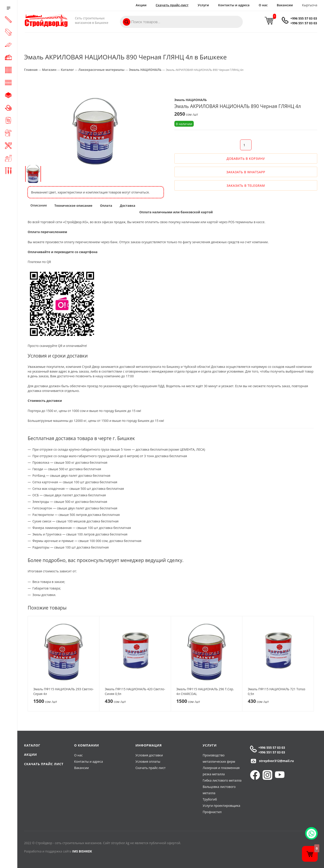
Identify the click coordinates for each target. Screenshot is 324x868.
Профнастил (212, 812)
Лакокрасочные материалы (101, 70)
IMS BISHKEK (82, 851)
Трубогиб (210, 799)
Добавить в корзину (246, 159)
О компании (87, 745)
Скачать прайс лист (44, 764)
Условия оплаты (148, 761)
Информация (149, 745)
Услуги (203, 5)
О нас (263, 5)
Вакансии (285, 5)
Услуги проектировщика (222, 806)
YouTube (280, 775)
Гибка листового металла (222, 780)
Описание (39, 205)
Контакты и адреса (234, 5)
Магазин (49, 70)
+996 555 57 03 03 (304, 18)
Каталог (67, 70)
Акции (141, 5)
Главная (31, 70)
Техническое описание (73, 206)
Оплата (106, 206)
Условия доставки (149, 755)
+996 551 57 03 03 (304, 23)
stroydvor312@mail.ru (276, 761)
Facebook (255, 775)
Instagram (267, 775)
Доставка (127, 206)
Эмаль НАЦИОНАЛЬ (145, 70)
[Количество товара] (246, 145)
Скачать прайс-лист (172, 5)
